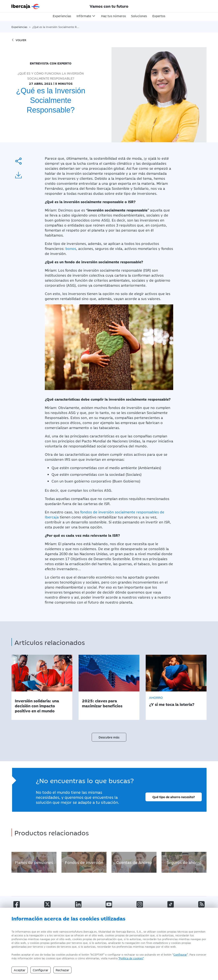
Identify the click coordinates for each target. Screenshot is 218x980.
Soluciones (139, 16)
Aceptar (20, 970)
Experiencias (62, 16)
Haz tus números (113, 16)
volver (19, 40)
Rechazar (62, 970)
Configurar (180, 954)
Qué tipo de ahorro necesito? (174, 797)
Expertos (159, 16)
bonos (71, 248)
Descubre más (109, 737)
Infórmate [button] (84, 16)
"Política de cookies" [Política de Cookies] (131, 958)
